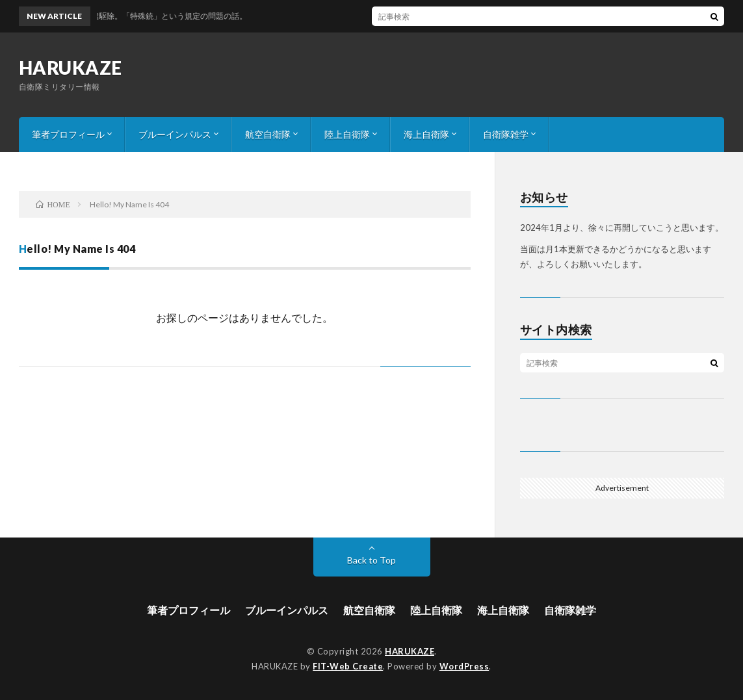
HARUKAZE (71, 68)
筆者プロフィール (68, 134)
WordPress (464, 666)
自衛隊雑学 (506, 134)
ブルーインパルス (175, 134)
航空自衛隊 (268, 134)
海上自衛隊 (426, 134)
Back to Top (371, 560)
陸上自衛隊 (347, 134)
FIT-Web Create (348, 666)
